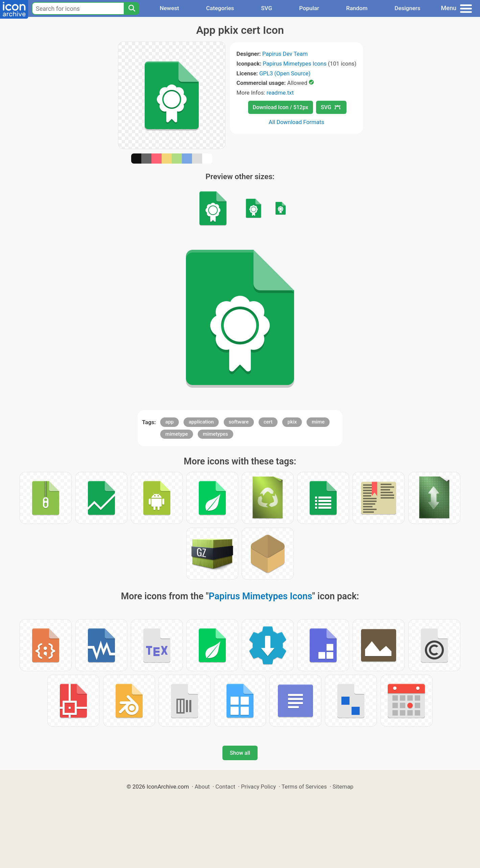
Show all (240, 753)
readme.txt (280, 93)
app (170, 422)
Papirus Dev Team (285, 54)
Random (357, 8)
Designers (407, 8)
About (202, 787)
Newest (169, 8)
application (201, 422)
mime (318, 422)
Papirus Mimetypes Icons (295, 64)
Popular (309, 8)
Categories (220, 8)
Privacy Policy (258, 787)
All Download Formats (297, 122)
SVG (267, 8)
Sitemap (343, 787)
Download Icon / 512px (281, 107)
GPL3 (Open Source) (285, 73)
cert (268, 422)
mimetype (177, 434)
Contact (225, 787)
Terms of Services (304, 787)
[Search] (131, 8)
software (239, 422)
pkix (292, 422)
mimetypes (215, 434)
